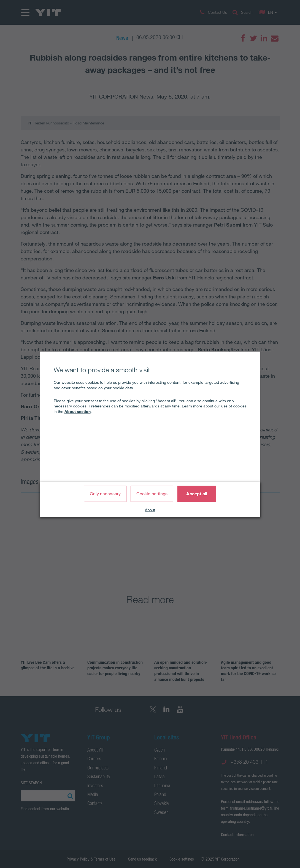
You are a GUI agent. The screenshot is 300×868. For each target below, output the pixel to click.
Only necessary (105, 494)
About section (78, 412)
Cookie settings (152, 494)
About (150, 510)
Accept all (197, 494)
